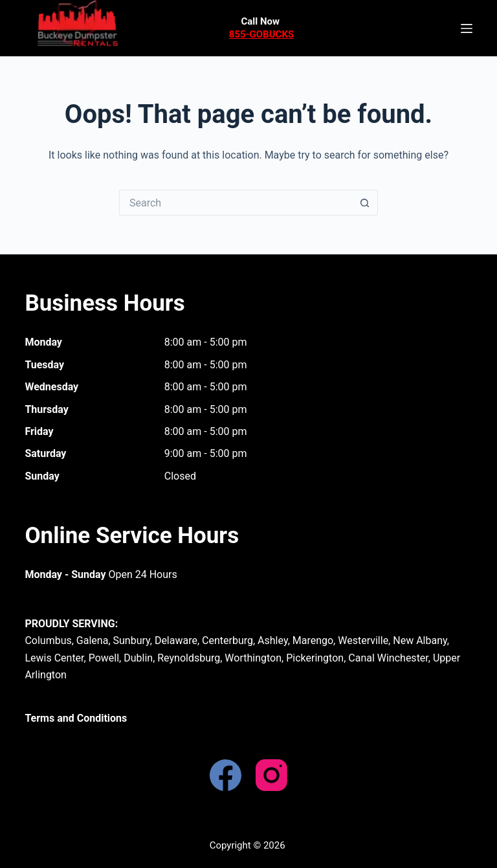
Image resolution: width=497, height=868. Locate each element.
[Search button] (365, 203)
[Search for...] (236, 203)
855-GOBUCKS (261, 34)
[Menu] (467, 28)
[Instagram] (271, 775)
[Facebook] (226, 775)
